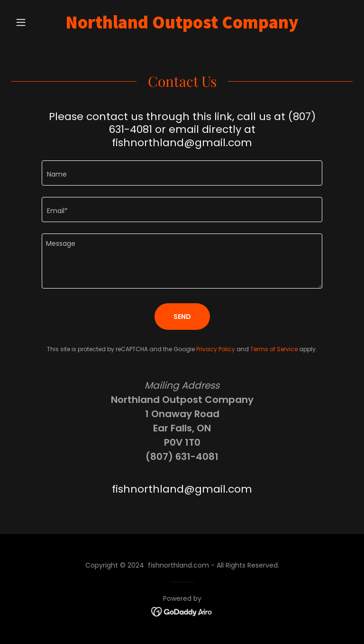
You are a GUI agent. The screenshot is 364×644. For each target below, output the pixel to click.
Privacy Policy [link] (216, 349)
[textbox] (182, 173)
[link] (182, 26)
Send (182, 317)
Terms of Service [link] (274, 349)
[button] (37, 22)
